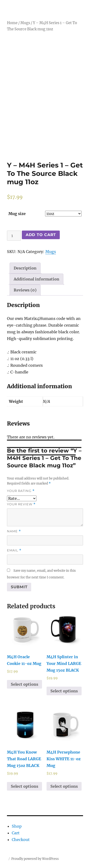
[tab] (25, 268)
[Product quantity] (14, 236)
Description (25, 268)
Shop (17, 826)
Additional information (36, 279)
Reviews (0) (25, 290)
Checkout (21, 840)
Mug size (17, 214)
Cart (16, 833)
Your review (21, 504)
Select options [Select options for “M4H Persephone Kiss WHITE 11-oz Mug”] (64, 786)
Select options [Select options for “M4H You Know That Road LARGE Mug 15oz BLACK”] (24, 786)
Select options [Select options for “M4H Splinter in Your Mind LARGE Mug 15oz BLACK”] (64, 691)
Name (14, 531)
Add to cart (41, 235)
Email (14, 550)
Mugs (25, 23)
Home (12, 23)
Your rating (21, 491)
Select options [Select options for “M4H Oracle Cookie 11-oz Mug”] (24, 684)
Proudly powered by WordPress (35, 859)
